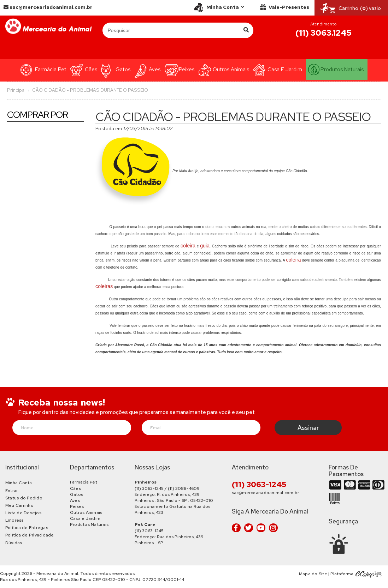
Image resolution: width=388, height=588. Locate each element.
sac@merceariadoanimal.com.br (48, 7)
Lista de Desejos (23, 513)
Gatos (123, 70)
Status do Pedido (24, 498)
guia (205, 246)
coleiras (104, 286)
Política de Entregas (27, 528)
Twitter (249, 528)
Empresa (15, 520)
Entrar (11, 491)
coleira (188, 246)
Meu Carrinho (19, 505)
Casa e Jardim (285, 70)
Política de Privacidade (30, 535)
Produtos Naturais (342, 70)
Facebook (236, 528)
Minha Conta (19, 483)
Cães (91, 70)
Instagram (273, 528)
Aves (155, 70)
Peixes (187, 70)
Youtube (261, 528)
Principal (16, 90)
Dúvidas (14, 543)
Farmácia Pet (51, 70)
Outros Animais (231, 70)
